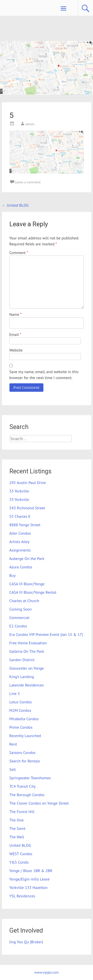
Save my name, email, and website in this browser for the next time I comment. (44, 375)
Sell (13, 769)
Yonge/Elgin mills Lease (30, 879)
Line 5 (15, 693)
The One (17, 820)
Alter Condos (20, 533)
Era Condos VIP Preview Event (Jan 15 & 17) (46, 634)
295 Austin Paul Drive (28, 483)
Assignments (20, 550)
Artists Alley (20, 542)
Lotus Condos (21, 702)
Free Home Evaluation (28, 643)
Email (15, 334)
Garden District (22, 660)
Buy (13, 575)
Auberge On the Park (27, 558)
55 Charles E (20, 516)
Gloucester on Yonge (27, 668)
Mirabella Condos (24, 719)
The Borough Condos (27, 795)
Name (16, 314)
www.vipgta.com (47, 972)
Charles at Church (24, 601)
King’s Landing (22, 677)
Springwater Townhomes (30, 778)
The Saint (17, 828)
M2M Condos (20, 710)
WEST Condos (21, 854)
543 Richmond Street (27, 508)
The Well (17, 837)
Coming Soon (21, 609)
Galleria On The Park (27, 651)
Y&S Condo (19, 862)
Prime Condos (21, 727)
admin (30, 124)
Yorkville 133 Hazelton (29, 887)
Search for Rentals (25, 761)
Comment (19, 253)
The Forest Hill (22, 812)
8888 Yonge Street (25, 525)
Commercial (19, 618)
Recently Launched (25, 736)
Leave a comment (28, 182)
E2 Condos (18, 626)
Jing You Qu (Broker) (26, 942)
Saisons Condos (23, 752)
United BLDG (15, 205)
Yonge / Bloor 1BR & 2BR (31, 871)
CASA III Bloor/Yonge (27, 584)
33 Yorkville (19, 491)
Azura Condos (21, 567)
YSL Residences (22, 896)
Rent (13, 744)
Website (16, 350)
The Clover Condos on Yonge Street (39, 803)
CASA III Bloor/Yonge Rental (33, 592)
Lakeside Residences (27, 685)
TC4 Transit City (23, 786)
